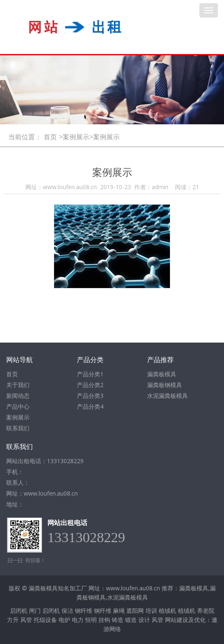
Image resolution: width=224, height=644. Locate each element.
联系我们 (18, 428)
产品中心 (18, 406)
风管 (26, 620)
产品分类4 (90, 406)
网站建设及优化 (185, 620)
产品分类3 (90, 396)
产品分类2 (90, 385)
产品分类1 (90, 374)
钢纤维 (84, 611)
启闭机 (19, 611)
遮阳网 (135, 611)
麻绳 (119, 611)
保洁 (67, 611)
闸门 (35, 611)
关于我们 (18, 385)
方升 (13, 620)
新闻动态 (18, 396)
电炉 (64, 620)
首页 (50, 137)
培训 (151, 611)
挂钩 (104, 620)
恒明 (91, 620)
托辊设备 (45, 620)
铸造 (118, 620)
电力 (78, 620)
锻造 (131, 620)
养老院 (206, 611)
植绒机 (167, 611)
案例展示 (18, 417)
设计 (144, 620)
